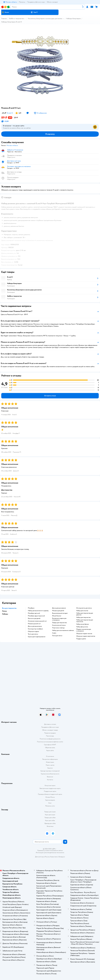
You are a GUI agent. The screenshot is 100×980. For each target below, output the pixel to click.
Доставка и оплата (50, 724)
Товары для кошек (50, 812)
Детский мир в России (42, 857)
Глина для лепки (57, 636)
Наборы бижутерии (73, 19)
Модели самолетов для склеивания (84, 630)
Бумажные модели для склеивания (59, 619)
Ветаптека (50, 826)
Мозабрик (31, 608)
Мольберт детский (34, 613)
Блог (50, 803)
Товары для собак (50, 818)
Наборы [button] (5, 614)
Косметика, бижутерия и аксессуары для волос (45, 19)
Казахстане (54, 857)
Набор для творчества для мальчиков (85, 621)
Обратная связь (50, 748)
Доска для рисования (59, 608)
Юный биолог (57, 616)
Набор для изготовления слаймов (63, 630)
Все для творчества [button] (9, 608)
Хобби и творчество (16, 19)
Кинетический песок (59, 625)
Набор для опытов (82, 611)
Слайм (54, 633)
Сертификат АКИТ (50, 745)
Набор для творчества (83, 617)
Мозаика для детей (58, 611)
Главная (4, 19)
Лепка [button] (4, 611)
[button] (34, 12)
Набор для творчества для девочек (85, 614)
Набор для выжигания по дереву (38, 611)
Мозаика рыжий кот (34, 624)
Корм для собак (50, 820)
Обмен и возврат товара (50, 730)
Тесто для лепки (33, 634)
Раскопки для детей (34, 618)
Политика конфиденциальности (50, 739)
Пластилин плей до (58, 628)
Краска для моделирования (37, 637)
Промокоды (50, 736)
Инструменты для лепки (84, 608)
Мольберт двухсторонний (36, 616)
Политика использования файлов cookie (50, 742)
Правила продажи (50, 733)
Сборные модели (33, 631)
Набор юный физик (83, 624)
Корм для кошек (50, 815)
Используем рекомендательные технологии (50, 853)
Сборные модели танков (84, 634)
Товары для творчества (59, 623)
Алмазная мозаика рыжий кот (37, 621)
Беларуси (62, 857)
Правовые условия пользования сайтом (50, 851)
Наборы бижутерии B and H (12, 22)
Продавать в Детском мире (50, 727)
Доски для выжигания (35, 626)
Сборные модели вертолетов (86, 636)
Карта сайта (50, 750)
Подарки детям (81, 639)
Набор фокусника (82, 627)
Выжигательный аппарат (60, 613)
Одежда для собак (50, 823)
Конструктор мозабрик (35, 629)
